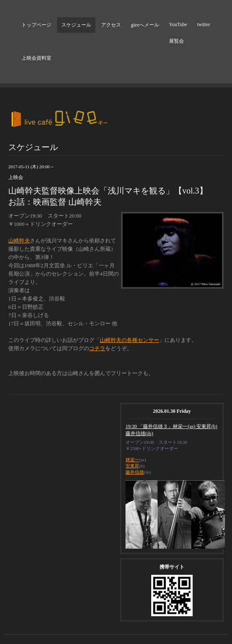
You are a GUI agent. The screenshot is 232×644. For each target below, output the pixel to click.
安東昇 (132, 466)
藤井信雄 (135, 472)
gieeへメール (145, 25)
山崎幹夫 (19, 241)
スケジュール (76, 25)
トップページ (36, 25)
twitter (204, 24)
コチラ (97, 348)
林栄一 (132, 460)
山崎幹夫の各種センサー (129, 340)
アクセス (111, 25)
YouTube (178, 24)
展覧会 (176, 41)
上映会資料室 (36, 58)
